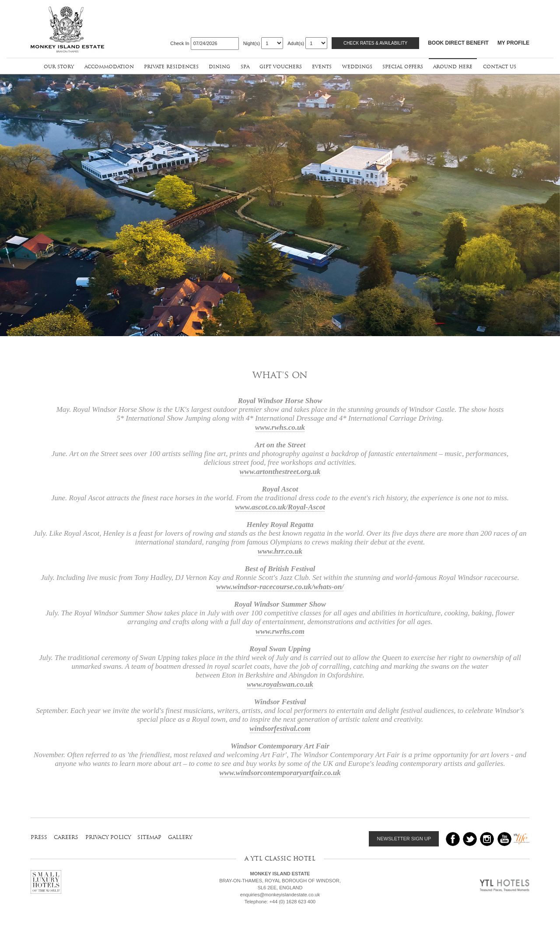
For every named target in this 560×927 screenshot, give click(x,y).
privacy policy (108, 837)
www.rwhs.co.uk (280, 424)
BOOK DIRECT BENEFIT (458, 43)
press (39, 837)
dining (219, 66)
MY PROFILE (513, 43)
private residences (171, 66)
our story (59, 66)
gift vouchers (281, 66)
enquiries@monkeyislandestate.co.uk (280, 895)
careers (66, 837)
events (322, 66)
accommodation (109, 66)
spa (245, 66)
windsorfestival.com (280, 725)
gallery (180, 837)
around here (453, 66)
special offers (403, 66)
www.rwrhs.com (280, 628)
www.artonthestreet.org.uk (280, 469)
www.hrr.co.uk (280, 548)
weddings (357, 66)
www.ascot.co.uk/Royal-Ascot (280, 504)
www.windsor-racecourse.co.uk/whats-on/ (280, 584)
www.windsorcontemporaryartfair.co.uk (280, 769)
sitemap (149, 837)
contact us (500, 66)
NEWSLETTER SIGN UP (404, 839)
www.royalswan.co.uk (280, 681)
